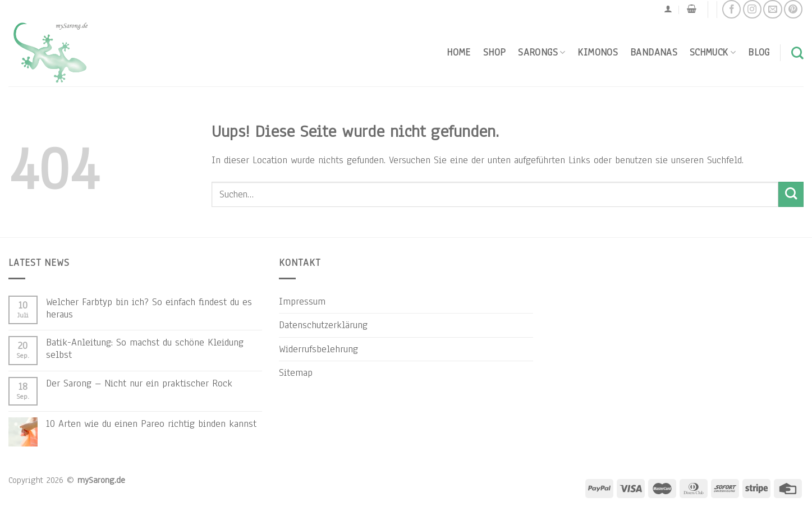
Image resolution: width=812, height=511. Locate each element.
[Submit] (791, 194)
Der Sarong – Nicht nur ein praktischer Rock (139, 383)
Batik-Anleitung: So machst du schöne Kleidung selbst (145, 348)
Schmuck (713, 52)
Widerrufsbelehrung (318, 349)
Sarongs (542, 52)
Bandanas (654, 52)
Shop (494, 52)
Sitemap (296, 372)
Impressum (302, 301)
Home (458, 52)
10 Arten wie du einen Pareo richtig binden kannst (151, 423)
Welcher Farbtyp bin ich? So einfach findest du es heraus (149, 308)
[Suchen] (797, 53)
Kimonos (598, 52)
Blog (759, 52)
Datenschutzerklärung (323, 325)
